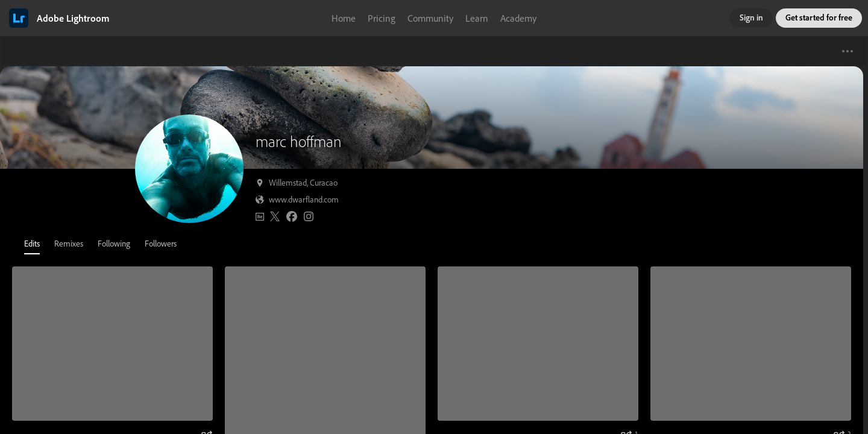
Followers (161, 243)
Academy (518, 18)
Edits (32, 243)
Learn (477, 18)
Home (344, 18)
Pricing (382, 18)
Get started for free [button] (819, 17)
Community (430, 18)
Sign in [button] (751, 17)
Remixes (69, 243)
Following (114, 243)
